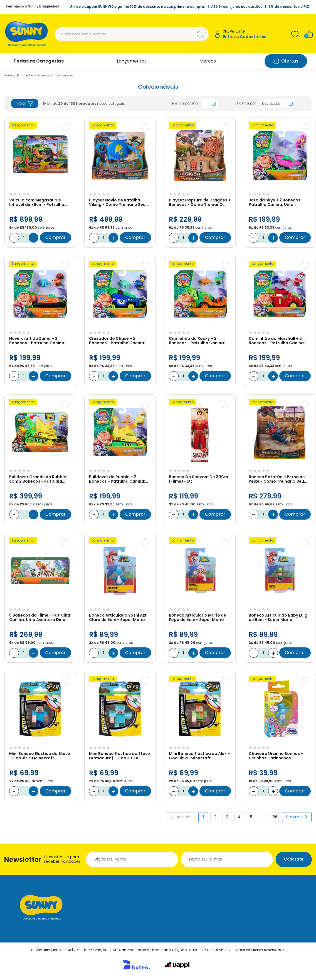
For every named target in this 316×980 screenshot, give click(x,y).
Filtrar (25, 104)
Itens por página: (184, 103)
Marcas (208, 61)
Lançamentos (132, 61)
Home (9, 75)
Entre (228, 37)
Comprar (55, 237)
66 (275, 817)
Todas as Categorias (39, 61)
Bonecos (44, 75)
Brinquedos (25, 75)
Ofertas (286, 61)
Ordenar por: (246, 103)
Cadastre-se (253, 37)
